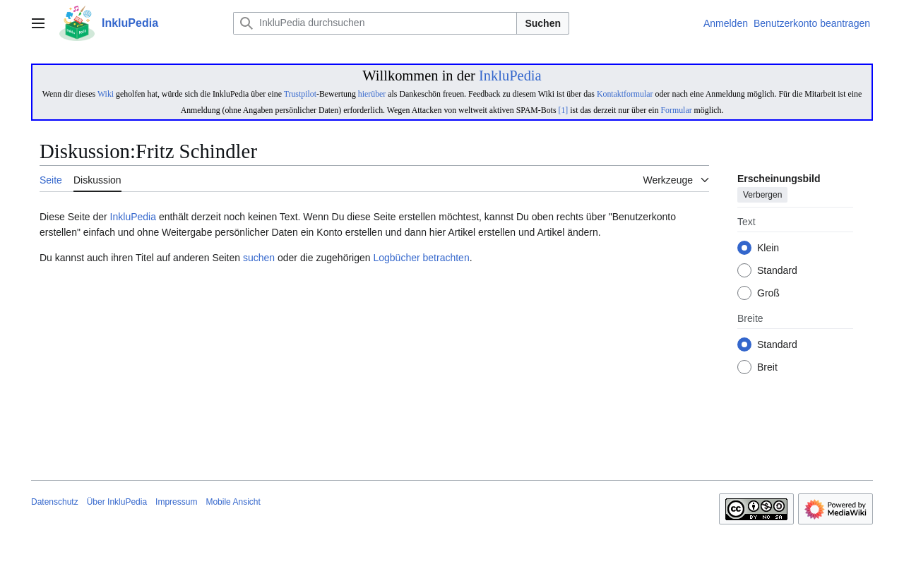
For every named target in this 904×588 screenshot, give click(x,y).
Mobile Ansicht (233, 502)
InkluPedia (510, 76)
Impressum (176, 502)
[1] (563, 110)
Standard (777, 271)
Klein (768, 248)
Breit (767, 368)
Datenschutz (55, 502)
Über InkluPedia (117, 502)
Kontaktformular (625, 94)
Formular (677, 110)
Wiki (106, 94)
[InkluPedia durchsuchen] (375, 23)
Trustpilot (300, 94)
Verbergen (762, 196)
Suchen (543, 23)
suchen (259, 258)
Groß (768, 294)
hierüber (372, 94)
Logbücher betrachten (421, 258)
